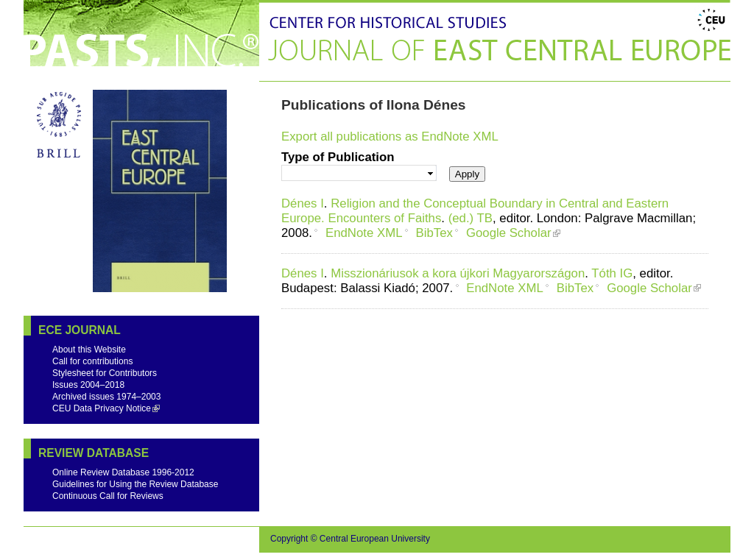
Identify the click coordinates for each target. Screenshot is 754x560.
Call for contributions (92, 361)
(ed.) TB (471, 218)
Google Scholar (509, 233)
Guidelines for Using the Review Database (135, 484)
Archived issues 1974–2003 (106, 397)
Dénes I (303, 203)
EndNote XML (364, 233)
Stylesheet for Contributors (105, 373)
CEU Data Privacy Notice (102, 408)
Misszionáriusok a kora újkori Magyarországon (458, 273)
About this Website (89, 350)
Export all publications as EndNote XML (390, 137)
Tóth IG (612, 273)
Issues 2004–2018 (88, 385)
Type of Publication (338, 157)
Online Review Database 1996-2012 (123, 472)
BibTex (434, 233)
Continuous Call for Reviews (108, 496)
